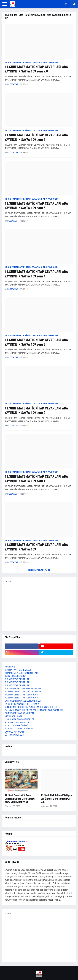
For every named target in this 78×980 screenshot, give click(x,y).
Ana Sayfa (10, 667)
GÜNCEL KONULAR (14, 732)
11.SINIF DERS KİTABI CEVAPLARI (21, 695)
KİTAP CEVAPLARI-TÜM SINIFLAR (21, 673)
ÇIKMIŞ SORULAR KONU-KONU (20, 713)
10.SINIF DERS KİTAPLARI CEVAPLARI (23, 691)
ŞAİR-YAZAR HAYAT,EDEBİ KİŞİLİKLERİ (23, 701)
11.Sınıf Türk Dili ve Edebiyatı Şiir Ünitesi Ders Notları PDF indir (56, 799)
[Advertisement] (39, 605)
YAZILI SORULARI (13, 716)
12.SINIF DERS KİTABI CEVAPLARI (21, 698)
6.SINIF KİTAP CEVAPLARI (17, 679)
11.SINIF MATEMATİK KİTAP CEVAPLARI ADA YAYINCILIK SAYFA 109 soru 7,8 (36, 69)
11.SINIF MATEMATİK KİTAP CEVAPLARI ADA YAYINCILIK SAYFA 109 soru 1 (36, 479)
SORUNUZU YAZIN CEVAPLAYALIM (22, 729)
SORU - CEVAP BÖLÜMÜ (16, 726)
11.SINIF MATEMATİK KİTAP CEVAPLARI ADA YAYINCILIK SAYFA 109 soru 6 (36, 137)
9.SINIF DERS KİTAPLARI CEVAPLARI (23, 688)
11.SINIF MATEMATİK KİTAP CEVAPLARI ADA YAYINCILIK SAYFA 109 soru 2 (36, 411)
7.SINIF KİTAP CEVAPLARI (17, 682)
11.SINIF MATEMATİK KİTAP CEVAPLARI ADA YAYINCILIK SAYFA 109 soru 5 (36, 206)
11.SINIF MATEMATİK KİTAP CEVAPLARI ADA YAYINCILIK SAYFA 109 (36, 547)
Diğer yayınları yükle (39, 570)
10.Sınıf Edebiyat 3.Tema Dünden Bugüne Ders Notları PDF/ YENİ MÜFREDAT (20, 799)
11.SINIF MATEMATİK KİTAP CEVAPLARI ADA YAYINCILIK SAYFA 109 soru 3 (36, 342)
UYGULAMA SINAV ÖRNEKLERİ (20, 719)
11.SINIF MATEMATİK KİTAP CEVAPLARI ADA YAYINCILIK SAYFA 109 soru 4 (36, 274)
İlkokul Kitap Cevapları (15, 676)
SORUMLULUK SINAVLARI (17, 722)
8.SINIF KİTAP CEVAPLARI (17, 685)
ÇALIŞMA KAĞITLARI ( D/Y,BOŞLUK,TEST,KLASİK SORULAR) (34, 710)
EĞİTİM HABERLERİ (14, 735)
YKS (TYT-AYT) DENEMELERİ (18, 670)
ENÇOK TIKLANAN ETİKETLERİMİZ (22, 704)
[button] (5, 4)
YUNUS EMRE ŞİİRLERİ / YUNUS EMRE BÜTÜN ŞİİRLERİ (31, 707)
